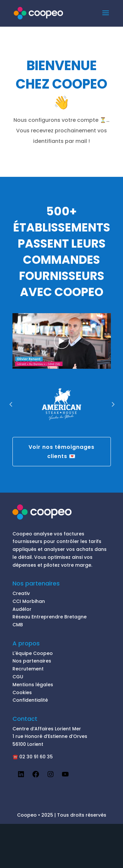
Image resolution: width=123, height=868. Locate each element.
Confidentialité (30, 700)
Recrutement (28, 669)
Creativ (21, 593)
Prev (11, 404)
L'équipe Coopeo (33, 653)
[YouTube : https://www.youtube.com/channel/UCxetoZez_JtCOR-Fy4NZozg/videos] (65, 776)
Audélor (22, 609)
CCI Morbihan (29, 601)
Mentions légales (33, 685)
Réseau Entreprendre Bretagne (50, 617)
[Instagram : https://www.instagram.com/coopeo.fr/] (51, 776)
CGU (18, 677)
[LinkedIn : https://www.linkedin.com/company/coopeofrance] (21, 776)
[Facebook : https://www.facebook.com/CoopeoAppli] (36, 776)
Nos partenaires (32, 661)
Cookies (22, 692)
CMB (18, 625)
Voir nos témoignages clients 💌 (61, 451)
